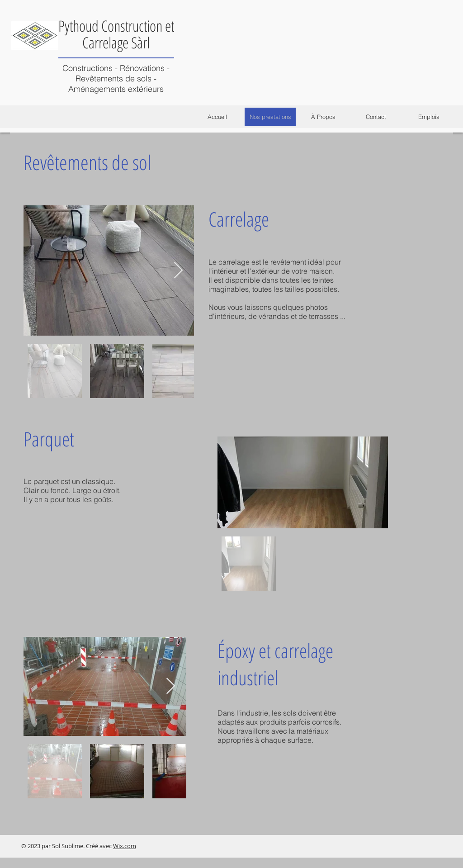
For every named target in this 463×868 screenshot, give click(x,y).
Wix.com (125, 846)
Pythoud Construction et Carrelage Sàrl (116, 34)
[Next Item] (178, 271)
